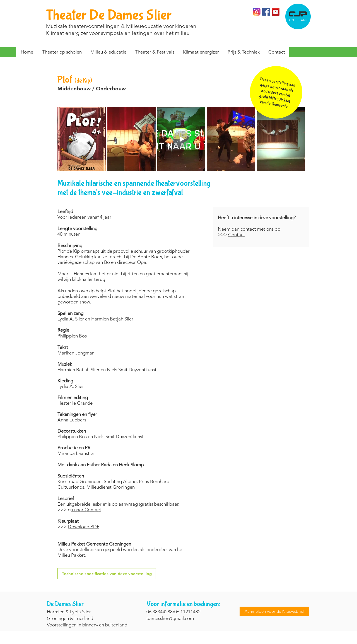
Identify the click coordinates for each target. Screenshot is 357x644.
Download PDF (84, 527)
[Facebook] (266, 12)
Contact (237, 235)
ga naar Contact (85, 510)
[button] (155, 52)
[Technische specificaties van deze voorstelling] (107, 574)
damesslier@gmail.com (170, 618)
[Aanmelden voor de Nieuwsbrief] (274, 611)
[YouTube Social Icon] (276, 12)
